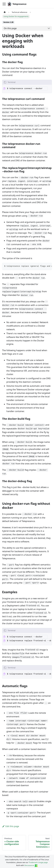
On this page (10, 28)
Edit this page (11, 826)
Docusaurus (31, 865)
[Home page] (5, 12)
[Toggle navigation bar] (4, 4)
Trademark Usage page (38, 862)
